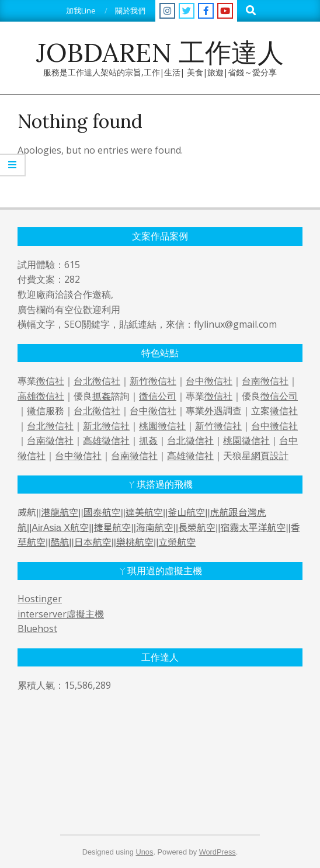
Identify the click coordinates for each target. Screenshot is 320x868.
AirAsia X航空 (60, 528)
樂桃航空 (135, 542)
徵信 (36, 411)
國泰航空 (102, 513)
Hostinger (40, 599)
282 (72, 279)
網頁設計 (270, 456)
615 (72, 265)
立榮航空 (177, 542)
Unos (145, 852)
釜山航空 (186, 513)
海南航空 (155, 528)
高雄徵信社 (41, 396)
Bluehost (37, 629)
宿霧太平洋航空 (253, 528)
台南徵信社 (265, 381)
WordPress (218, 852)
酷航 (60, 542)
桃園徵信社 (162, 426)
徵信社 (50, 381)
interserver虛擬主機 (61, 614)
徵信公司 (158, 396)
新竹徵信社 (153, 381)
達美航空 (144, 513)
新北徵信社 (106, 426)
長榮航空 (197, 528)
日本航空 (93, 542)
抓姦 (102, 396)
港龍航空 (60, 513)
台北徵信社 (97, 381)
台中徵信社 (209, 381)
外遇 (214, 411)
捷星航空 (112, 528)
